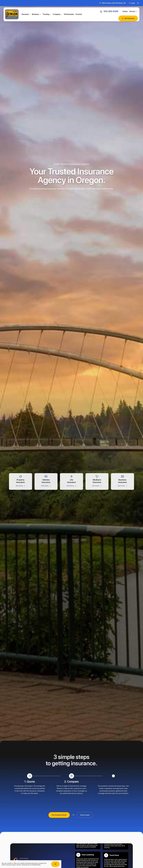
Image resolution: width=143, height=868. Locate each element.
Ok (55, 864)
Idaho (89, 189)
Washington (80, 189)
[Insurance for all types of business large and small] (122, 482)
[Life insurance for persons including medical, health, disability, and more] (71, 482)
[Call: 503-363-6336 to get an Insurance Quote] (109, 11)
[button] (138, 3)
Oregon (70, 189)
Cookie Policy (36, 865)
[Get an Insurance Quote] (128, 18)
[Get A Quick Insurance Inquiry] (85, 815)
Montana (97, 189)
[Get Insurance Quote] (59, 815)
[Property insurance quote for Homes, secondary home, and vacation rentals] (21, 482)
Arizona (109, 189)
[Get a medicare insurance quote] (97, 482)
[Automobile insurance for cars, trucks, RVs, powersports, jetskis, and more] (46, 482)
